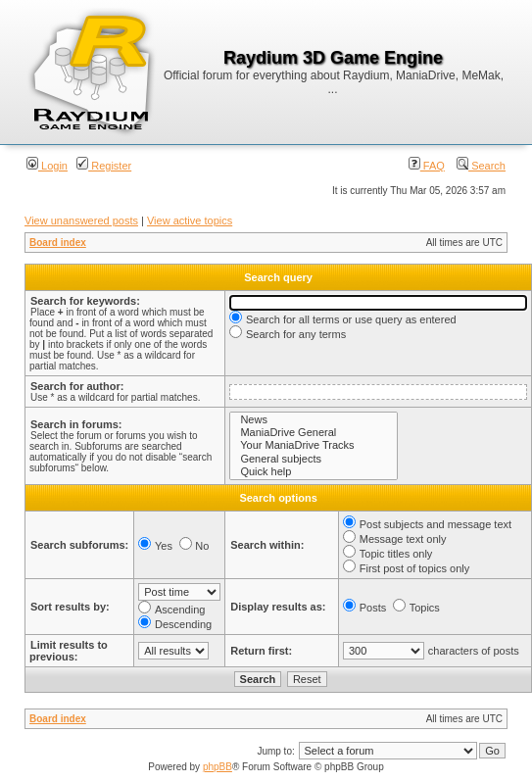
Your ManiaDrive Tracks (314, 445)
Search (481, 166)
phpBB (218, 767)
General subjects (314, 459)
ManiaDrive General (314, 433)
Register (104, 166)
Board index (58, 243)
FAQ (427, 166)
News (314, 420)
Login (47, 166)
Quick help (314, 472)
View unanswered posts (81, 220)
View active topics (190, 220)
